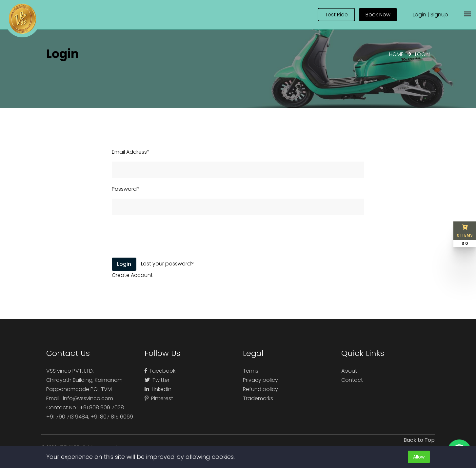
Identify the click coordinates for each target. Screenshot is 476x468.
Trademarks (258, 398)
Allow (419, 457)
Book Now (378, 15)
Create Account (132, 275)
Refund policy (260, 389)
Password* (126, 189)
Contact (352, 380)
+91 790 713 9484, (68, 417)
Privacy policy (260, 380)
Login (419, 15)
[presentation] (162, 237)
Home (396, 54)
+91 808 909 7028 (102, 408)
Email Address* (131, 152)
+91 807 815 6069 (112, 417)
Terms (251, 371)
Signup (439, 15)
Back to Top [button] (419, 440)
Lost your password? (167, 264)
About (349, 371)
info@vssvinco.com (88, 398)
